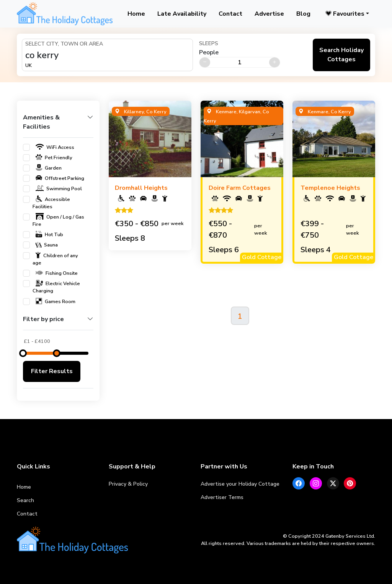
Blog (303, 14)
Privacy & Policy (128, 484)
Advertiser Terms (222, 497)
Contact (230, 14)
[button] (58, 125)
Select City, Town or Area (64, 44)
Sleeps (209, 43)
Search (25, 500)
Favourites (345, 14)
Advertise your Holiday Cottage (240, 484)
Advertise (269, 14)
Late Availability (182, 14)
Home (136, 14)
